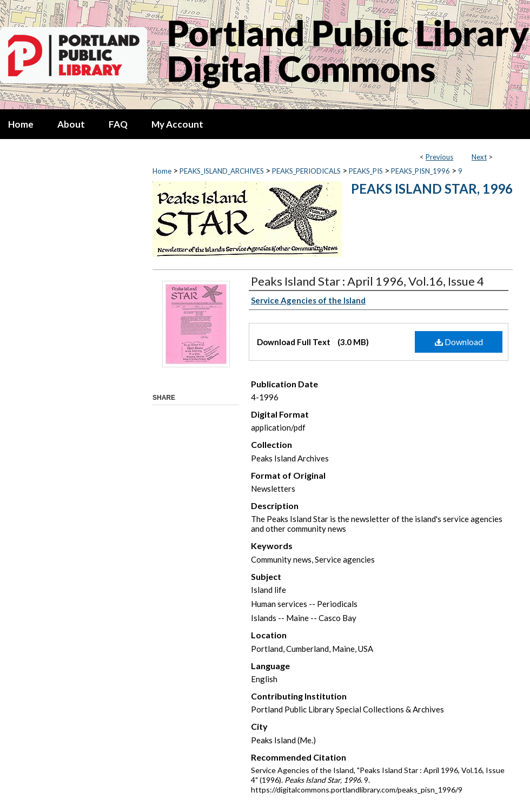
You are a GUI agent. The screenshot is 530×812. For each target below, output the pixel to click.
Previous (439, 157)
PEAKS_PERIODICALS (306, 171)
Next (479, 157)
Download (459, 342)
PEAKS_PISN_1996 (420, 171)
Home (162, 171)
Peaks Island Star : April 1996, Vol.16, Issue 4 (367, 281)
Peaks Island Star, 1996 (432, 189)
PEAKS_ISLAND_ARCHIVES (222, 171)
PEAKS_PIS (366, 171)
